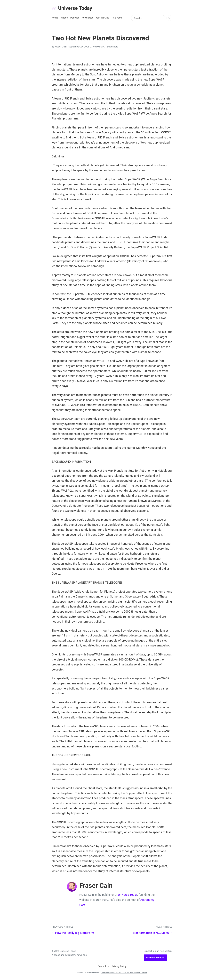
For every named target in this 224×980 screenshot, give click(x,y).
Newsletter (87, 18)
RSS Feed (117, 18)
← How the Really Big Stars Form (73, 933)
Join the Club (102, 18)
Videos (64, 18)
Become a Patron (155, 958)
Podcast (75, 18)
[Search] (169, 18)
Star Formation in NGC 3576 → (153, 933)
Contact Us (103, 967)
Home (55, 18)
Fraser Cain (61, 47)
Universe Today (73, 8)
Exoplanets (112, 47)
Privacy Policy (119, 967)
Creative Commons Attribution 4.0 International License (124, 973)
